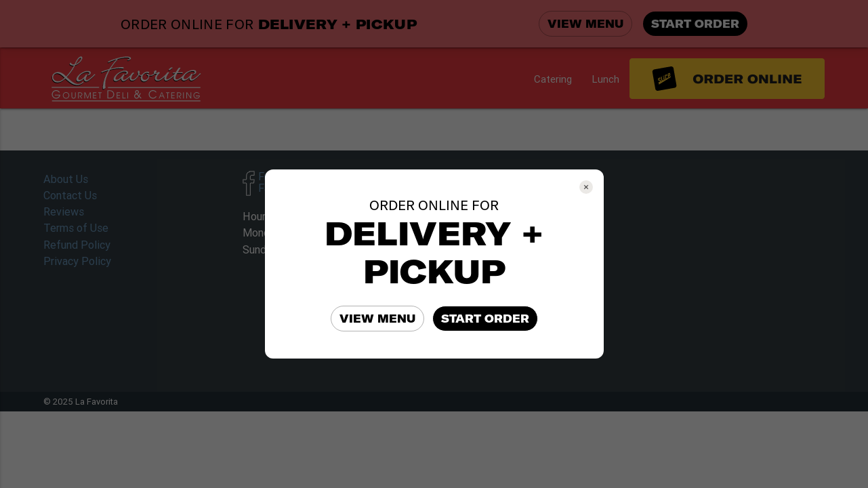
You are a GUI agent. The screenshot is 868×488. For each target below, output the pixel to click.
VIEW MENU (377, 319)
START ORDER (485, 319)
